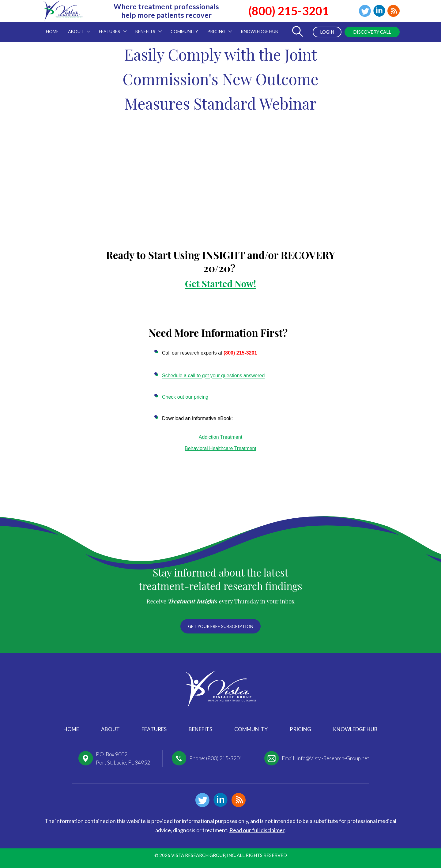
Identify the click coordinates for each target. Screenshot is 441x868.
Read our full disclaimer (257, 830)
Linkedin (379, 11)
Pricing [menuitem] (217, 28)
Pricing (300, 729)
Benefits (200, 729)
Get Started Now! (221, 284)
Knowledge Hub (355, 729)
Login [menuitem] (327, 32)
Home (71, 729)
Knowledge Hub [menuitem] (259, 31)
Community (251, 729)
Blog (394, 11)
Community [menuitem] (184, 31)
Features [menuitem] (111, 28)
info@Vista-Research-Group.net (333, 758)
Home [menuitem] (52, 31)
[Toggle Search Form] (297, 32)
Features (154, 729)
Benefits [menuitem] (146, 28)
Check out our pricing (185, 397)
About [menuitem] (77, 28)
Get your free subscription (221, 626)
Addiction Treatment (221, 437)
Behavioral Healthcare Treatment (221, 448)
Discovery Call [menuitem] (372, 32)
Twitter (365, 11)
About (110, 729)
